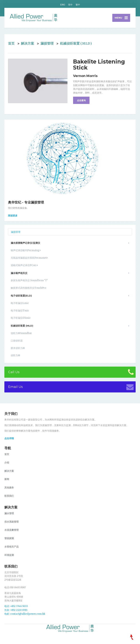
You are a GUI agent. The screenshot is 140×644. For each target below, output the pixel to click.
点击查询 (81, 100)
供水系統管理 (11, 522)
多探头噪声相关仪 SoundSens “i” (29, 280)
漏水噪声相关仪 (19, 273)
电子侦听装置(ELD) (21, 296)
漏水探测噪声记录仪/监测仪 (25, 243)
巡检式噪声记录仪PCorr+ (24, 265)
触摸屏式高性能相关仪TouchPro (28, 288)
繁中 (78, 5)
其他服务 (9, 487)
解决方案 (28, 43)
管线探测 (9, 538)
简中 (70, 5)
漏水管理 (9, 513)
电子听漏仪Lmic (20, 303)
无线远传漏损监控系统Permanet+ (29, 258)
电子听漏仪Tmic (20, 311)
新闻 (7, 479)
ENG (63, 5)
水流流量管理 (11, 530)
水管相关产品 (11, 547)
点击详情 (9, 438)
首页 (11, 43)
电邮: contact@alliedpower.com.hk (25, 614)
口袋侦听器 (17, 341)
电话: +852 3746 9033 (16, 606)
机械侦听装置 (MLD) (76, 43)
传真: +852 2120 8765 (16, 610)
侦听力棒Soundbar (21, 333)
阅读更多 (13, 216)
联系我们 (9, 496)
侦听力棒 (15, 355)
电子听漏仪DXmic (21, 318)
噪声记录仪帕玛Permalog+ (26, 250)
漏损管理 (47, 43)
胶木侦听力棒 (18, 348)
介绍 (7, 463)
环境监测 (9, 555)
